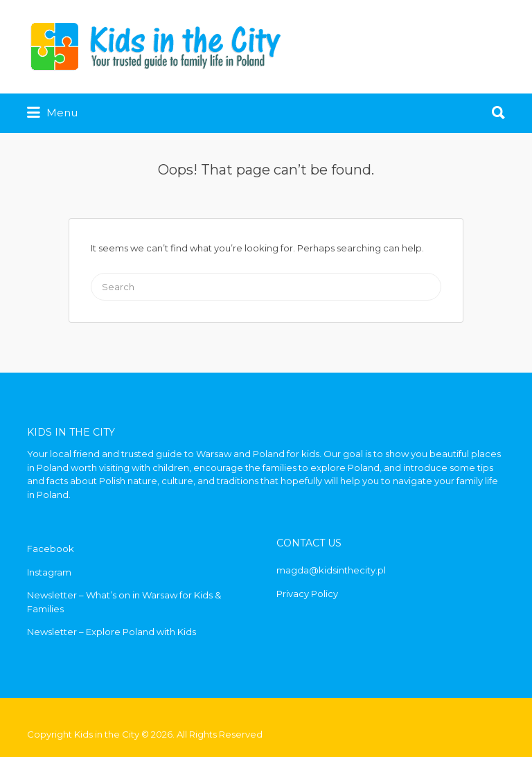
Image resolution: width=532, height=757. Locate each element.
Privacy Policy (307, 594)
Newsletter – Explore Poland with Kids (112, 632)
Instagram (49, 572)
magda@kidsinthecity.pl (331, 570)
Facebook (51, 549)
